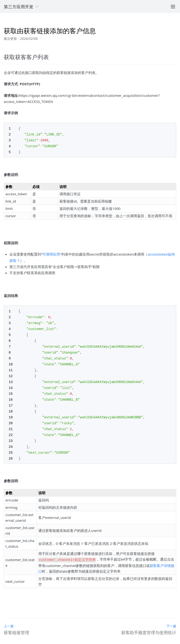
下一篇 (171, 618)
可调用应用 (51, 253)
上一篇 (9, 618)
